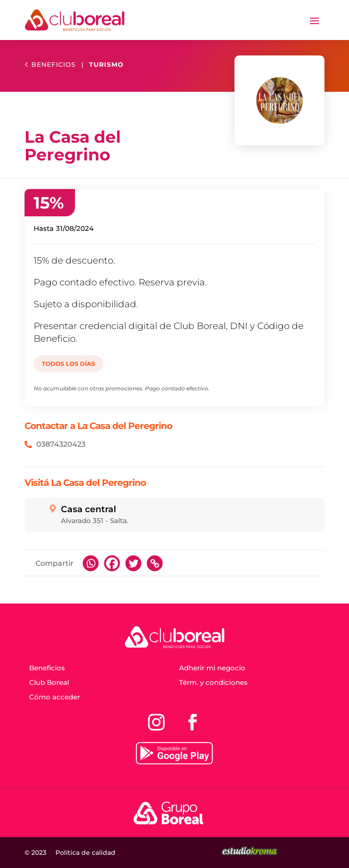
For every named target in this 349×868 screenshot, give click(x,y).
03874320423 (61, 444)
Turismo (106, 65)
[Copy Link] (155, 563)
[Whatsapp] (91, 563)
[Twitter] (133, 563)
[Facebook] (112, 563)
